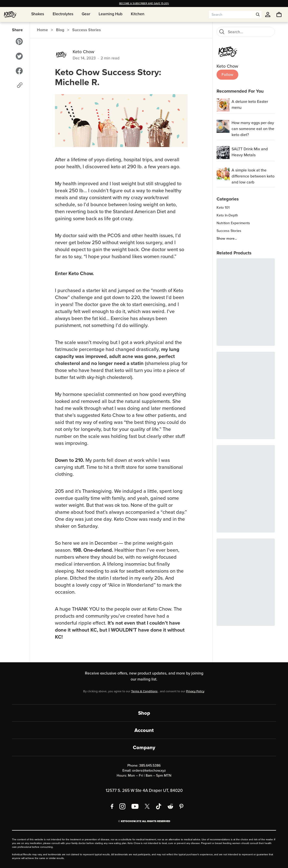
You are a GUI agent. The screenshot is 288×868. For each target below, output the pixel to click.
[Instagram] (122, 806)
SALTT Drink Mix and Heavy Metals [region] (250, 152)
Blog (60, 30)
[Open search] (258, 14)
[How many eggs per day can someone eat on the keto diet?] (223, 126)
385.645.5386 (150, 766)
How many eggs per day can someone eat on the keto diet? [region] (253, 129)
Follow (227, 75)
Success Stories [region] (229, 231)
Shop (144, 713)
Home (42, 30)
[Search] (222, 32)
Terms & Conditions (144, 691)
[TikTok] (159, 806)
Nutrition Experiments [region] (233, 223)
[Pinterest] (181, 806)
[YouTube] (135, 806)
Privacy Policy (195, 691)
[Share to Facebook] (19, 71)
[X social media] (147, 806)
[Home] (10, 14)
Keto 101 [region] (223, 208)
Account (144, 730)
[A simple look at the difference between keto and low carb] (223, 174)
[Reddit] (170, 806)
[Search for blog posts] (250, 32)
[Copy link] (20, 85)
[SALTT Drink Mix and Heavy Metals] (223, 153)
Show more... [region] (227, 239)
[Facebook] (112, 806)
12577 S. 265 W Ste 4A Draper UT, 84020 (144, 790)
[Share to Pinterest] (19, 41)
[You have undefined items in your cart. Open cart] (279, 14)
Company (144, 747)
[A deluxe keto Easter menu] (223, 105)
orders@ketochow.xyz (149, 771)
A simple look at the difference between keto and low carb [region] (253, 176)
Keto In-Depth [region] (227, 215)
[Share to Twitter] (19, 56)
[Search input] (232, 14)
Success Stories (87, 30)
